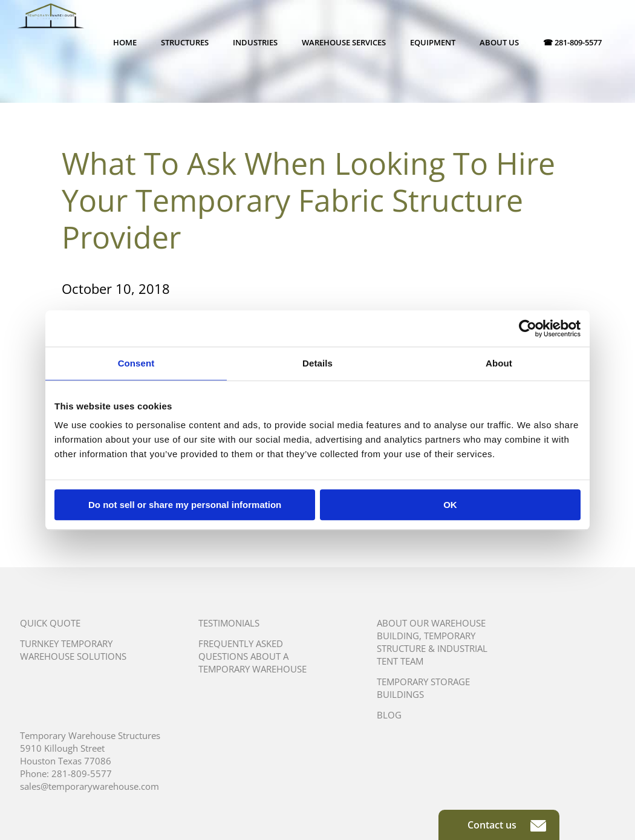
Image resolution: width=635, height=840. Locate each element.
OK (450, 505)
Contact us (507, 825)
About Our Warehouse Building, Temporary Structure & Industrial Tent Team (432, 642)
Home (125, 42)
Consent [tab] (136, 363)
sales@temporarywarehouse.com (90, 786)
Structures (185, 42)
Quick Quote (50, 623)
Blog (389, 715)
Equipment (433, 42)
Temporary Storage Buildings (423, 688)
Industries (255, 42)
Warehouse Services (344, 42)
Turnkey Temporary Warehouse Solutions (73, 650)
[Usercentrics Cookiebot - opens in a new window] (528, 328)
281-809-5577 (82, 773)
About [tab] (499, 363)
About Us (499, 42)
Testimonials (229, 623)
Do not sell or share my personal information (185, 505)
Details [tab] (317, 363)
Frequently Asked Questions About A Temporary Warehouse (252, 656)
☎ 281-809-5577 (572, 42)
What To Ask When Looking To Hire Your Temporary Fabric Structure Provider (308, 200)
